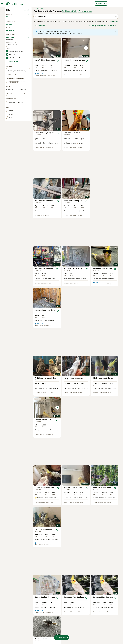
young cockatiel (79, 637)
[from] (12, 173)
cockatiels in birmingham (15, 627)
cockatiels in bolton (36, 627)
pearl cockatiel (79, 633)
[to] (24, 173)
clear (27, 65)
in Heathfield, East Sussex (77, 45)
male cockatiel (56, 623)
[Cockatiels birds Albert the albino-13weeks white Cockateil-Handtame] (76, 81)
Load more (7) (25, 110)
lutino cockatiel (79, 623)
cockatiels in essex (35, 633)
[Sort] (102, 59)
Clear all (26, 43)
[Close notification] (116, 65)
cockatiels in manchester (15, 623)
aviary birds (100, 623)
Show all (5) (13, 142)
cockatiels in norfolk (14, 630)
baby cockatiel (56, 630)
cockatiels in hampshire (37, 637)
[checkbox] (7, 75)
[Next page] (82, 487)
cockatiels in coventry (14, 633)
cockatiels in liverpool (14, 637)
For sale (11, 60)
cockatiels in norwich (36, 630)
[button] (76, 81)
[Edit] (28, 119)
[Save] (58, 94)
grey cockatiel (56, 633)
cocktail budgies (79, 627)
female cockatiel (57, 627)
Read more (114, 55)
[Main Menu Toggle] (2, 3)
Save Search (41, 59)
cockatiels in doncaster (37, 623)
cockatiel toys (78, 630)
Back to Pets (11, 48)
